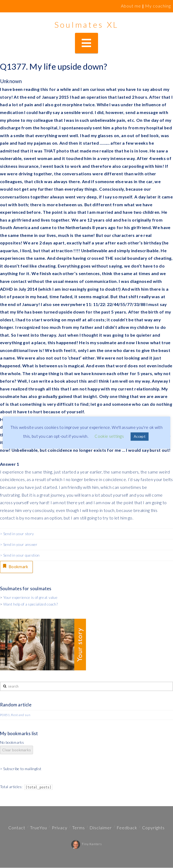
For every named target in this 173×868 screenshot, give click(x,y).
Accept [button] (140, 436)
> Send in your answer (19, 544)
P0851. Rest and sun (15, 715)
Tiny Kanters (86, 844)
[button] (86, 43)
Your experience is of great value (30, 598)
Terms (79, 828)
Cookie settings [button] (109, 436)
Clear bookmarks (17, 750)
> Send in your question (20, 555)
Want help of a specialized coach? (30, 604)
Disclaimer (101, 828)
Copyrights (153, 828)
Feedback (127, 828)
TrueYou (39, 828)
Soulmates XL (86, 24)
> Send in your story (17, 534)
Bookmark (16, 566)
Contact (17, 828)
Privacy (60, 828)
